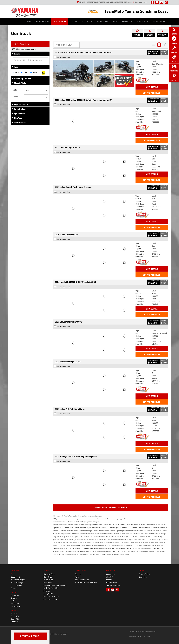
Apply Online (48, 594)
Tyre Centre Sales (82, 580)
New (16, 73)
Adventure (15, 604)
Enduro (14, 598)
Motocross (15, 595)
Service (87, 22)
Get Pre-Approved (152, 93)
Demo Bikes (48, 580)
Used (33, 73)
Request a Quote (50, 599)
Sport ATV (15, 616)
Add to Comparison (63, 57)
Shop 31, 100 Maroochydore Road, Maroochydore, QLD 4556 (104, 2)
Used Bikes (48, 582)
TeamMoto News (113, 585)
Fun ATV (14, 613)
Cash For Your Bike (51, 588)
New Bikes (42, 22)
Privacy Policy (144, 574)
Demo (25, 73)
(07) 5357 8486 (141, 2)
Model (15, 97)
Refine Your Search (21, 44)
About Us (143, 22)
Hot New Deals (49, 574)
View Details (152, 87)
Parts (77, 577)
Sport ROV (15, 619)
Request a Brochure (51, 596)
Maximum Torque (18, 580)
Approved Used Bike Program (55, 585)
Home (29, 22)
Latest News (159, 22)
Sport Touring (16, 585)
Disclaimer (143, 577)
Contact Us (111, 574)
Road (13, 574)
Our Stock (60, 22)
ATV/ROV (15, 611)
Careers (109, 580)
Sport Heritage (17, 582)
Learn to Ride (112, 582)
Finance (127, 22)
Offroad (14, 592)
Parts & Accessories (107, 22)
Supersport (15, 577)
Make (15, 90)
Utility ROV (15, 622)
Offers (74, 22)
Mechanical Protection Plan (86, 582)
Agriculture (15, 606)
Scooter (14, 588)
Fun (13, 601)
